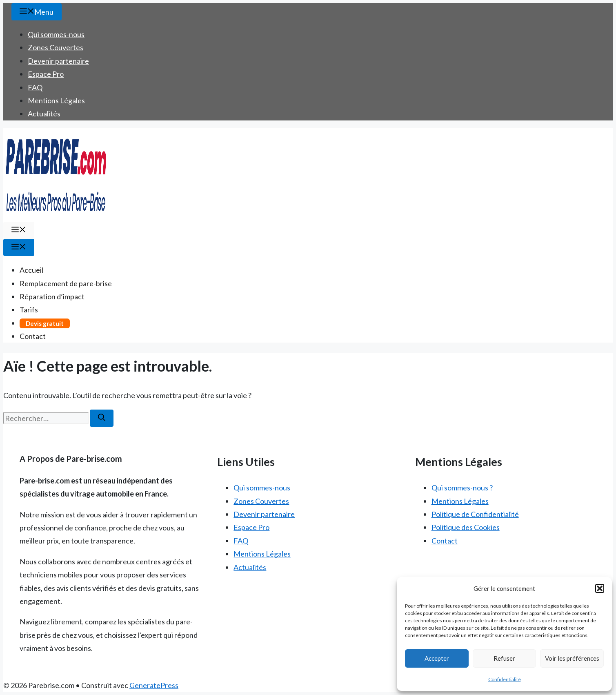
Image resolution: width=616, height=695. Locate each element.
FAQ (35, 87)
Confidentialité (505, 679)
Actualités (44, 114)
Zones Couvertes (56, 47)
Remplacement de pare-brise (66, 283)
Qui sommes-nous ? (462, 488)
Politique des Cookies (466, 527)
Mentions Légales (56, 100)
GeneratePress (154, 685)
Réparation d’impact (52, 296)
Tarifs (29, 310)
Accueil (31, 270)
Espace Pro (46, 74)
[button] (600, 588)
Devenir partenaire (58, 61)
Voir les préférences (572, 658)
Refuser (504, 658)
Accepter (437, 658)
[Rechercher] (102, 418)
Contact (33, 336)
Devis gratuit (45, 323)
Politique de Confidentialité (475, 514)
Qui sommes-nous (56, 34)
